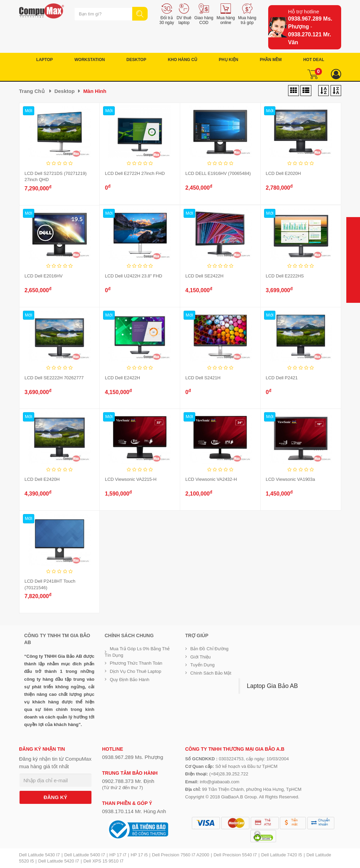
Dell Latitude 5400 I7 (84, 855)
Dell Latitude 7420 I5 (281, 855)
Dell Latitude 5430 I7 (40, 855)
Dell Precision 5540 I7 (235, 855)
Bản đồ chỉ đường (210, 649)
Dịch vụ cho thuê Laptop (136, 671)
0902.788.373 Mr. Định (128, 781)
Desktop (65, 91)
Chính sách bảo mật (211, 673)
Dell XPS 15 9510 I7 (103, 861)
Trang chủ (32, 91)
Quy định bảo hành (130, 680)
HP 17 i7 (118, 855)
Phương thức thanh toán (136, 663)
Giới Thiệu (201, 657)
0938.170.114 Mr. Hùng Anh (134, 811)
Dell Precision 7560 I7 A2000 (181, 855)
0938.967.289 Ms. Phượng (133, 757)
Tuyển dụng (203, 665)
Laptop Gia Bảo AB (272, 686)
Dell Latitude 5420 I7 (59, 861)
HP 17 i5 (139, 855)
